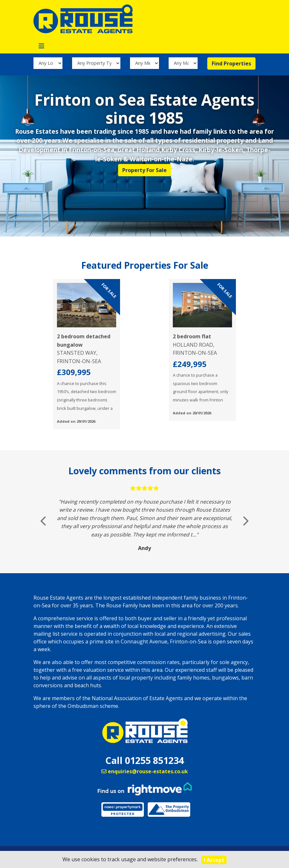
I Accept (214, 860)
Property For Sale (144, 170)
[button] (44, 521)
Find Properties (231, 63)
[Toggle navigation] (42, 46)
